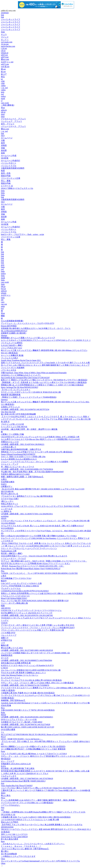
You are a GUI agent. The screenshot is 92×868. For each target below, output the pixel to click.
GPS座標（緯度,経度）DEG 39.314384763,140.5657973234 (25, 409)
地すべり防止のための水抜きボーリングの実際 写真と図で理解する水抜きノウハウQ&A (39, 536)
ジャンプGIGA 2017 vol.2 (11, 348)
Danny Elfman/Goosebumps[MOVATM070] (18, 454)
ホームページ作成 (9, 156)
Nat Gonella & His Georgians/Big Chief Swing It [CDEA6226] (25, 378)
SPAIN (4, 518)
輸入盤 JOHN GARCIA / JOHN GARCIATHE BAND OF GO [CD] (27, 727)
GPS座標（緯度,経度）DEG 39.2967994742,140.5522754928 (26, 724)
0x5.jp (3, 289)
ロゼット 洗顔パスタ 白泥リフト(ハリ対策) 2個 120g (23, 457)
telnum (4, 293)
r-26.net (4, 48)
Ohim (3, 863)
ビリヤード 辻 (7, 186)
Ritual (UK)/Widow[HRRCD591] (14, 598)
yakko (3, 86)
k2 (2, 79)
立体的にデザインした (11, 407)
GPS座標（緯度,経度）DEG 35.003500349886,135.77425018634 (27, 469)
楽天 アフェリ (8, 124)
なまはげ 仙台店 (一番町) (12, 345)
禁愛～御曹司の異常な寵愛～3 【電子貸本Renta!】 (22, 477)
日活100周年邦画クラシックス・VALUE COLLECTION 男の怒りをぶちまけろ (34, 556)
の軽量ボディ (7, 486)
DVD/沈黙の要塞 (8, 730)
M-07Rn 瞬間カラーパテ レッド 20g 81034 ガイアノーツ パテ (27, 613)
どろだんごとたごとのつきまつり (15, 596)
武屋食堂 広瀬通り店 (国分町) (14, 333)
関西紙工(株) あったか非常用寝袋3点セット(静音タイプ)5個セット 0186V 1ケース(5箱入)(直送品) (42, 385)
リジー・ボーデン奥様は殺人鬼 (14, 603)
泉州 (3, 143)
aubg (3, 306)
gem (3, 92)
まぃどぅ (5, 40)
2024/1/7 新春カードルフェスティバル (17, 188)
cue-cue (4, 304)
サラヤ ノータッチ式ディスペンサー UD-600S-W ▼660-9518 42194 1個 (31, 392)
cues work (5, 103)
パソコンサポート (9, 163)
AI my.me (5, 44)
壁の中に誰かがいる (10, 494)
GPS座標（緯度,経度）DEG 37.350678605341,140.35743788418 (27, 779)
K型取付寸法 (6, 640)
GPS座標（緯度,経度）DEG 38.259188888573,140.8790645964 (26, 660)
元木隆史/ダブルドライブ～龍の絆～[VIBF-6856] (22, 722)
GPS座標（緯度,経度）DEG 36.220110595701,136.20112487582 (27, 615)
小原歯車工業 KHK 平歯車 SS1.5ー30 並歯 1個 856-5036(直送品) (28, 693)
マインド (5, 37)
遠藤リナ (5, 638)
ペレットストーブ (9, 635)
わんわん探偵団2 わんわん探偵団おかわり (19, 459)
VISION (4, 623)
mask (3, 98)
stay (3, 810)
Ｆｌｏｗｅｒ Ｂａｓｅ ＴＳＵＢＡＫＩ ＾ (21, 846)
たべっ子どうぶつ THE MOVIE (14, 427)
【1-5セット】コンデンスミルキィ (16, 390)
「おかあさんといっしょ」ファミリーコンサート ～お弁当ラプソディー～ (33, 844)
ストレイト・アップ (10, 464)
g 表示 (4, 576)
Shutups (4, 335)
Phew (3, 798)
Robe (3, 712)
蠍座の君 (5, 645)
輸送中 (4, 581)
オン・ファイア (8, 761)
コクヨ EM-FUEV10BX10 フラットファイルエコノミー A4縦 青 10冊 (30, 820)
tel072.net (5, 57)
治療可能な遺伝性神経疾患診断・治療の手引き (21, 449)
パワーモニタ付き (9, 370)
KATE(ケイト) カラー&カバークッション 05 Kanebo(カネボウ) (27, 665)
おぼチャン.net (7, 62)
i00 (2, 300)
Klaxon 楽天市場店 (9, 326)
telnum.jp (5, 53)
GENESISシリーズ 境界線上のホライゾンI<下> (21, 375)
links (3, 191)
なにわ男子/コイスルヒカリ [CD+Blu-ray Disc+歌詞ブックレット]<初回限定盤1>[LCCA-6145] (40, 439)
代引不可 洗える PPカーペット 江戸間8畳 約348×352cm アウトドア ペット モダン (36, 564)
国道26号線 (6, 176)
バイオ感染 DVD (8, 633)
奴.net (3, 72)
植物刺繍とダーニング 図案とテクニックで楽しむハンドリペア (28, 338)
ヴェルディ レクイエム (11, 588)
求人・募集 (6, 181)
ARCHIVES (6, 608)
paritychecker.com (8, 46)
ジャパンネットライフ (11, 19)
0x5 (2, 308)
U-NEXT (5, 668)
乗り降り (5, 851)
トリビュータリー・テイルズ (13, 558)
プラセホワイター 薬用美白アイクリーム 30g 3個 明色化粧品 (27, 496)
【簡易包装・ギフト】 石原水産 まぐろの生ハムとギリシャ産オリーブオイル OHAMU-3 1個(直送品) (44, 382)
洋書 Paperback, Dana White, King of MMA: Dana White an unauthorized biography (34, 373)
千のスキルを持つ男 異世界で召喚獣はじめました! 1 (23, 673)
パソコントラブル (9, 166)
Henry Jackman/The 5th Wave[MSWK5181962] (20, 387)
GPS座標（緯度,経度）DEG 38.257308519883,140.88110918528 (27, 650)
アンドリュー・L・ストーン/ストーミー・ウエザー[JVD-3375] (28, 323)
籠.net (3, 69)
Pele (3, 783)
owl (2, 94)
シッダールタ (7, 509)
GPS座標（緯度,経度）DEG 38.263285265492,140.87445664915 (27, 717)
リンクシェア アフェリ (11, 121)
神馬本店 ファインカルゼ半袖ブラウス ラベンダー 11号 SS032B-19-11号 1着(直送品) (37, 452)
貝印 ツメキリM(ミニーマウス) (14, 834)
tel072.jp (4, 55)
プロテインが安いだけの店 (12, 424)
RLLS (3, 737)
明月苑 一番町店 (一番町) (12, 553)
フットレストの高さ (10, 358)
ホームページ (7, 138)
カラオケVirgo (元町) (10, 499)
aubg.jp (4, 110)
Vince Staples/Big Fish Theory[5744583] (17, 786)
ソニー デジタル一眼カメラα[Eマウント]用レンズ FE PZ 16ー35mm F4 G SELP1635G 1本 (38, 788)
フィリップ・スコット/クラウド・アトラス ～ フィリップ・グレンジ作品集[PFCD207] (38, 628)
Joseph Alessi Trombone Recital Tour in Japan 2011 (21, 360)
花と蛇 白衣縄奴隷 (9, 854)
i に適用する (6, 511)
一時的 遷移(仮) (8, 105)
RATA (3, 766)
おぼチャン (6, 295)
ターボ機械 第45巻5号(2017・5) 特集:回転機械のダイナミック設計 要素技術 (33, 749)
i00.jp (3, 112)
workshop (5, 516)
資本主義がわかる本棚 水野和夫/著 (16, 663)
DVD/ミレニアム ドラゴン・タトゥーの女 (19, 719)
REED (3, 715)
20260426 (5, 13)
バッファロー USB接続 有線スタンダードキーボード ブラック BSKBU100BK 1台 (35, 653)
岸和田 (4, 145)
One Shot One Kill (8, 412)
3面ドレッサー (7, 501)
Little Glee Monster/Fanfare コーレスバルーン (20, 675)
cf (2, 101)
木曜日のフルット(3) (10, 442)
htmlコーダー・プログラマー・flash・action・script (22, 234)
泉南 (3, 153)
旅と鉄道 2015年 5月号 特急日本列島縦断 (18, 414)
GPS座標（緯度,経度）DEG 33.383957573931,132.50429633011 (27, 514)
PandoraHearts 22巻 (9, 551)
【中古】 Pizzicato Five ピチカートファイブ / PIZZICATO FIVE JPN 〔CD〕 (33, 566)
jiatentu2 (4, 400)
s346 (3, 81)
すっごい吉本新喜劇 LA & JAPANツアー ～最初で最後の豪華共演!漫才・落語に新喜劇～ (39, 800)
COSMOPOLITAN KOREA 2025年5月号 (25, 591)
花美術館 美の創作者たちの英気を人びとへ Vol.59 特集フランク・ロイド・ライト (36, 328)
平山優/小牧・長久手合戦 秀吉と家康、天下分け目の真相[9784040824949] (32, 472)
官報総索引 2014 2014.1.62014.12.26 (16, 764)
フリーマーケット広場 (11, 178)
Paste (3, 751)
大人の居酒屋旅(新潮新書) (12, 321)
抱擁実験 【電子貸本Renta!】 (13, 700)
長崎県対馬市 (7, 655)
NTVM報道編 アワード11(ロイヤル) (16, 578)
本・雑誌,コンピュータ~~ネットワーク (18, 467)
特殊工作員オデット (10, 504)
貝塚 (3, 148)
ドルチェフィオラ (9, 776)
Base (3, 841)
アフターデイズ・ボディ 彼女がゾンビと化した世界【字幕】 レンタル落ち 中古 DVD (38, 625)
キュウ (4, 35)
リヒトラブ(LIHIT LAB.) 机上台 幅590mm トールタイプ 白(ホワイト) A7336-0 (34, 754)
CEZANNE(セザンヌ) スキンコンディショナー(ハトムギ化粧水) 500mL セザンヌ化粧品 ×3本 (40, 437)
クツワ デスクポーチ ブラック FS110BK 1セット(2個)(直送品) (27, 803)
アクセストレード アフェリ (13, 119)
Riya (3, 708)
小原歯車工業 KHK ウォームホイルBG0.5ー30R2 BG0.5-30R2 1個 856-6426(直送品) (36, 817)
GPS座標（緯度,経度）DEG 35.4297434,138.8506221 (23, 444)
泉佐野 (4, 150)
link (2, 15)
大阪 (3, 140)
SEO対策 (5, 158)
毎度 (3, 171)
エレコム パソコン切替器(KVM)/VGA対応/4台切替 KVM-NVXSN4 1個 (31, 670)
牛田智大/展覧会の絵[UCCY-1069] (15, 474)
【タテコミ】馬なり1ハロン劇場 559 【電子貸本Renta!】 (25, 849)
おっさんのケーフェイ (11, 678)
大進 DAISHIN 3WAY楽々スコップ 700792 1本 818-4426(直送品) (28, 710)
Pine (3, 808)
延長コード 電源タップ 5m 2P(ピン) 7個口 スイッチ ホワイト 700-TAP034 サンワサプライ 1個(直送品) (44, 380)
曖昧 (3, 316)
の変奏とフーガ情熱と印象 (12, 434)
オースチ (5, 658)
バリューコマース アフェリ (13, 126)
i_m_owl (4, 88)
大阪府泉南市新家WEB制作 (13, 168)
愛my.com (5, 59)
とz (2, 732)
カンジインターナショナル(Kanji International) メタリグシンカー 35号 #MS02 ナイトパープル (40, 861)
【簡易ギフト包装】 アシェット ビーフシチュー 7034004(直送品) (29, 397)
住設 (3, 32)
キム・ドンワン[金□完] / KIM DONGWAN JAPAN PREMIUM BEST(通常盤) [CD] (35, 601)
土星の (4, 479)
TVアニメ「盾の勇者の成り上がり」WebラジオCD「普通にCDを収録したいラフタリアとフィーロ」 (44, 561)
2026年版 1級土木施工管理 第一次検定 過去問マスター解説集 (29, 429)
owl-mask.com (7, 42)
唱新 (3, 606)
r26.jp (3, 51)
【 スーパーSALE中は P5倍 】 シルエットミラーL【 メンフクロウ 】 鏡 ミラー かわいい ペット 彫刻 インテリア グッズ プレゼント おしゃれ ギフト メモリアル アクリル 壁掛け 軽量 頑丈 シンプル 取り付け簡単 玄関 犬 (46, 419)
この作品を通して (9, 447)
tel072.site (5, 64)
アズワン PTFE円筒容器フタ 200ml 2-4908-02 (20, 586)
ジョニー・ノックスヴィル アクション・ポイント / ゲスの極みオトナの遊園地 (34, 462)
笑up (3, 108)
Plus (3, 571)
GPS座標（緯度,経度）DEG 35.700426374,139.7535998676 (25, 685)
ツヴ (3, 643)
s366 (3, 83)
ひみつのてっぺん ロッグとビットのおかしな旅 (21, 583)
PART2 (4, 484)
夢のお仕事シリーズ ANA (12, 648)
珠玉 (3, 77)
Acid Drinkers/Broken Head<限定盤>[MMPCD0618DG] (23, 781)
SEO (3, 136)
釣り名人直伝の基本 (10, 839)
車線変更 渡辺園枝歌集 (11, 395)
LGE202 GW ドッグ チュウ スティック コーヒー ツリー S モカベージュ (31, 610)
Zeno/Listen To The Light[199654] (14, 837)
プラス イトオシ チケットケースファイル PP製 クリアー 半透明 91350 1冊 (32, 630)
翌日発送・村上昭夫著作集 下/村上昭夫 (18, 768)
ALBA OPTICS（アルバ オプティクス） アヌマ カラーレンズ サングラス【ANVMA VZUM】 (40, 506)
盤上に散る (6, 795)
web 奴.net (5, 67)
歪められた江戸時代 (10, 822)
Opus (3, 859)
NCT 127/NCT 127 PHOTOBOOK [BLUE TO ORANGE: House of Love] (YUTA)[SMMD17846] (39, 734)
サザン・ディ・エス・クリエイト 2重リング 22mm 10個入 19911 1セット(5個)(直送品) (37, 683)
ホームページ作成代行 (11, 161)
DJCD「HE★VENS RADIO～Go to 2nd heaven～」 (22, 739)
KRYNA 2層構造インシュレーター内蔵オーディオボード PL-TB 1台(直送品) (33, 746)
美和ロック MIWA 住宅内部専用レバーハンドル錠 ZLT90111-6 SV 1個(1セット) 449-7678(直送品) (42, 593)
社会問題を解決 (8, 482)
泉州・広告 (6, 173)
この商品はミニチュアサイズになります (18, 856)
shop (3, 114)
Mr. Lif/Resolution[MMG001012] (14, 331)
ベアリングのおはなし (11, 805)
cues (3, 302)
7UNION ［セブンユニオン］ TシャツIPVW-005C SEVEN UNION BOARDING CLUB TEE (39, 573)
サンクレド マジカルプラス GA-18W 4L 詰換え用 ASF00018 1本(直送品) (31, 680)
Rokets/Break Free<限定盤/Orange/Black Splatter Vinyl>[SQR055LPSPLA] (31, 569)
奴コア (4, 74)
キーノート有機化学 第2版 (12, 355)
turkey (3, 96)
